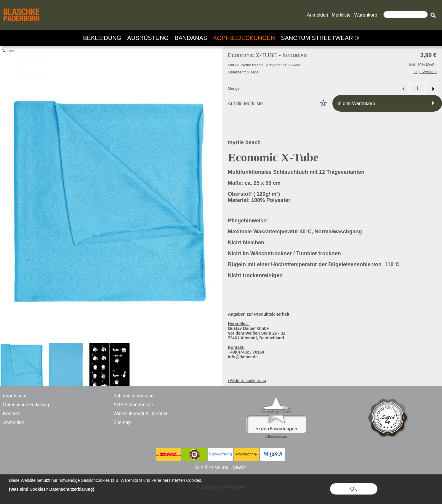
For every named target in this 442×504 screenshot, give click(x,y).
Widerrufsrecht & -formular (141, 414)
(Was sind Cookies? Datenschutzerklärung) (52, 489)
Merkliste (341, 15)
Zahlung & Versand (134, 396)
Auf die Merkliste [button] (245, 103)
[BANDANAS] (191, 38)
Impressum (15, 396)
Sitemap (122, 422)
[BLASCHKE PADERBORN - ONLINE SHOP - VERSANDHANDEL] (21, 8)
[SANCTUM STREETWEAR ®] (320, 38)
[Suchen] (406, 15)
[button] (433, 15)
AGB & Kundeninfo (133, 405)
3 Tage (243, 72)
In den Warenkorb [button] (357, 103)
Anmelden (318, 15)
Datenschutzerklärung (26, 405)
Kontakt (11, 414)
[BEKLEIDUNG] (102, 38)
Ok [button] (354, 489)
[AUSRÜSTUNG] (148, 38)
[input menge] (418, 88)
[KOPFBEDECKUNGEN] (244, 38)
